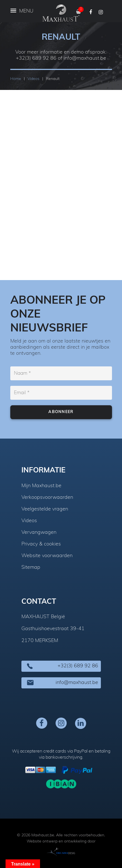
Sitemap (31, 568)
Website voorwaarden (47, 556)
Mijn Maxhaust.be (41, 486)
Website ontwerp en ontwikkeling (57, 841)
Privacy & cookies (41, 544)
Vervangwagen (39, 533)
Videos (29, 521)
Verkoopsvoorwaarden (47, 498)
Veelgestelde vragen (45, 509)
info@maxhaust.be (85, 58)
